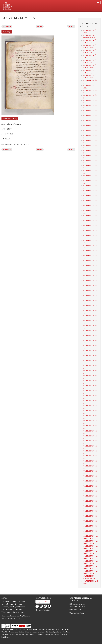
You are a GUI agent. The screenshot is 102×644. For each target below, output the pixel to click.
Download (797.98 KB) (10, 119)
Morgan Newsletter (43, 602)
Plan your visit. (27, 13)
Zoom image (7, 32)
